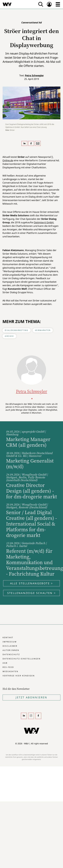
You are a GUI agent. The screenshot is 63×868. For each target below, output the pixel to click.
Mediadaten (10, 671)
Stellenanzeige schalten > (32, 593)
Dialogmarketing (17, 330)
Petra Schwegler (34, 75)
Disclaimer (10, 646)
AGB (5, 663)
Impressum (10, 642)
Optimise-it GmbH (44, 222)
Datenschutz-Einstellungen (22, 659)
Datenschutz (11, 654)
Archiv (9, 336)
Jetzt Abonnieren (31, 697)
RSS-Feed (8, 667)
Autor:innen (11, 650)
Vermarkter (43, 330)
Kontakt (8, 637)
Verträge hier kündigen (19, 676)
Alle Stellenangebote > (32, 583)
